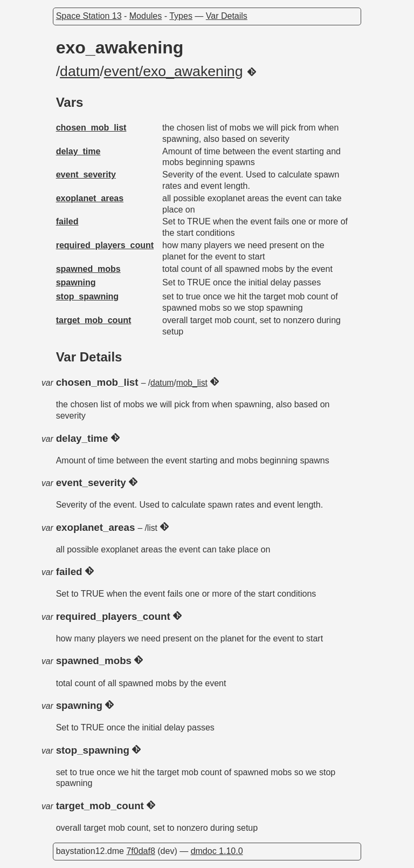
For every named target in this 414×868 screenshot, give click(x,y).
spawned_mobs (88, 269)
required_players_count (105, 245)
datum (80, 71)
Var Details (227, 16)
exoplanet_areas (90, 198)
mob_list (192, 383)
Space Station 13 (89, 16)
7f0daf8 (140, 851)
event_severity (86, 175)
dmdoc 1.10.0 (217, 851)
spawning (76, 282)
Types (181, 16)
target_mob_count (94, 320)
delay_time (78, 151)
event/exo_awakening (174, 71)
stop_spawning (87, 296)
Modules (146, 16)
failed (67, 221)
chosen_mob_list (91, 128)
